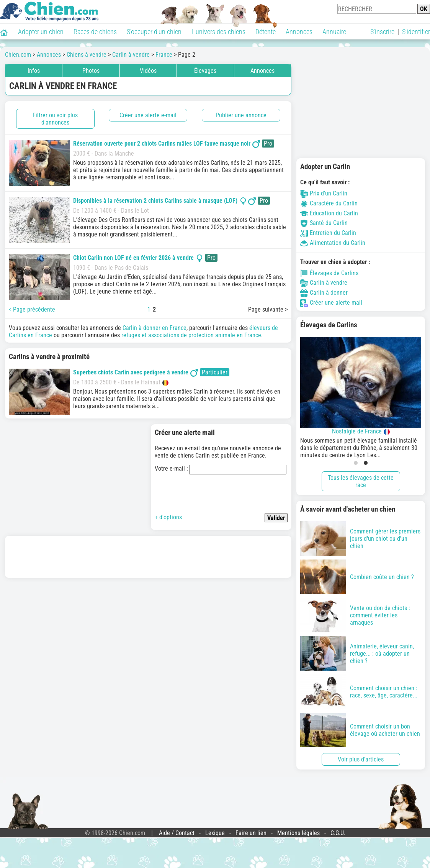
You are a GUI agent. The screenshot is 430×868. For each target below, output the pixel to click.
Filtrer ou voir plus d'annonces (55, 119)
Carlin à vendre (324, 283)
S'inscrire (382, 32)
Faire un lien (251, 833)
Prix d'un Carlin (324, 193)
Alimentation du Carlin (333, 243)
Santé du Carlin (324, 223)
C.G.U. (338, 833)
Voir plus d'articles (361, 759)
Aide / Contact (177, 833)
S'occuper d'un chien (154, 32)
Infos (34, 71)
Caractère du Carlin (329, 203)
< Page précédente (32, 309)
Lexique (215, 833)
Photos (91, 71)
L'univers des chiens (218, 32)
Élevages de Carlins (329, 273)
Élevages (205, 71)
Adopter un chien (41, 32)
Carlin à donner (324, 293)
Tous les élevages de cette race (361, 481)
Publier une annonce (241, 115)
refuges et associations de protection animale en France (191, 335)
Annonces (299, 32)
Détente (266, 32)
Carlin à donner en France (155, 328)
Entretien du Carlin (328, 233)
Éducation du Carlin (329, 213)
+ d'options (168, 517)
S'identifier (416, 32)
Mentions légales (298, 833)
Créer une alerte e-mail (148, 115)
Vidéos (148, 71)
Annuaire (334, 32)
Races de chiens (95, 32)
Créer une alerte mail (331, 303)
